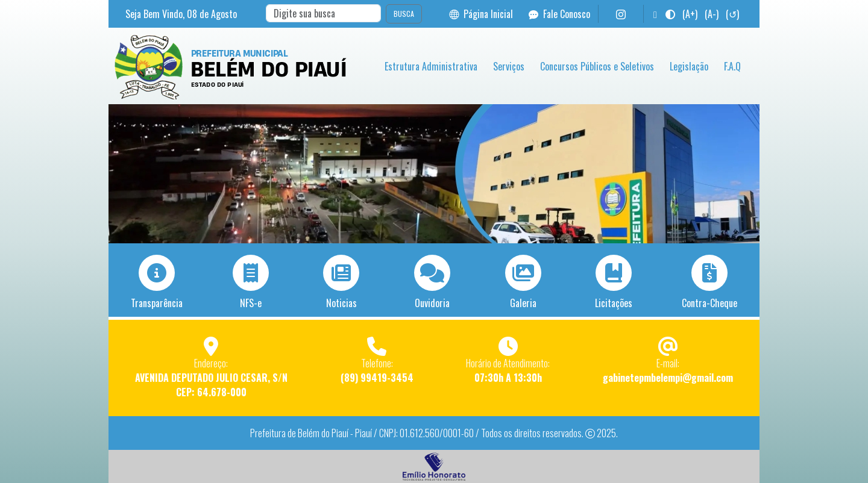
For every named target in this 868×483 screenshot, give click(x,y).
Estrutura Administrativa (431, 66)
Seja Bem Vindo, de (181, 14)
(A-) (712, 14)
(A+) (690, 14)
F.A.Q (732, 66)
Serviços (509, 66)
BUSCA (404, 14)
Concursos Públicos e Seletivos (597, 66)
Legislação (689, 66)
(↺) (732, 14)
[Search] (323, 13)
